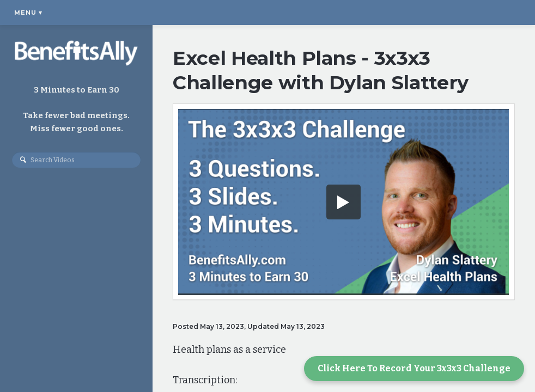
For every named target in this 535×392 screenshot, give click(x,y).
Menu (28, 13)
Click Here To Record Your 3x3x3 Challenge (414, 368)
